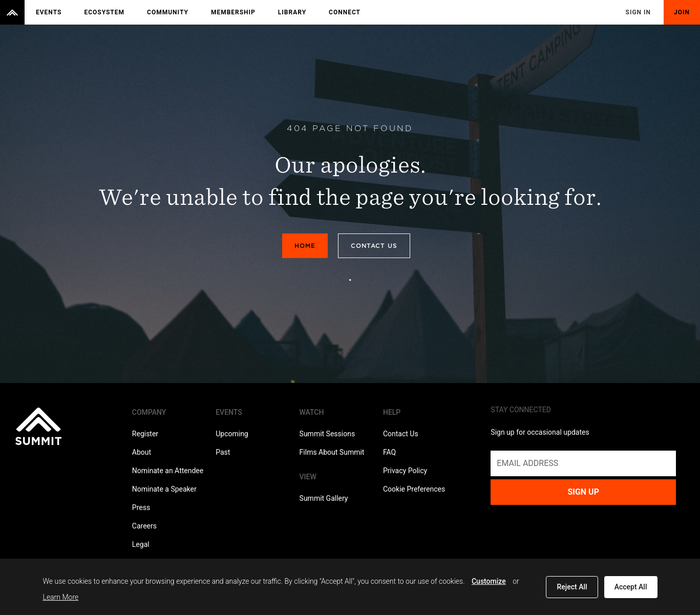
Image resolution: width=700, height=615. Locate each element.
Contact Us (374, 246)
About (142, 452)
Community (168, 12)
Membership (233, 12)
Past (223, 452)
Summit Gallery (324, 498)
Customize (489, 581)
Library (292, 12)
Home (305, 246)
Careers (144, 526)
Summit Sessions (327, 434)
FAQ (389, 452)
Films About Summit (332, 452)
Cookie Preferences (414, 489)
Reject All (572, 587)
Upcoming (232, 434)
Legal (141, 544)
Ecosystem (104, 12)
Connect (345, 12)
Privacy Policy (405, 471)
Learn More (61, 597)
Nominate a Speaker (164, 489)
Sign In (639, 12)
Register (145, 434)
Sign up (583, 492)
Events (49, 12)
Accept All (631, 587)
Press (141, 507)
